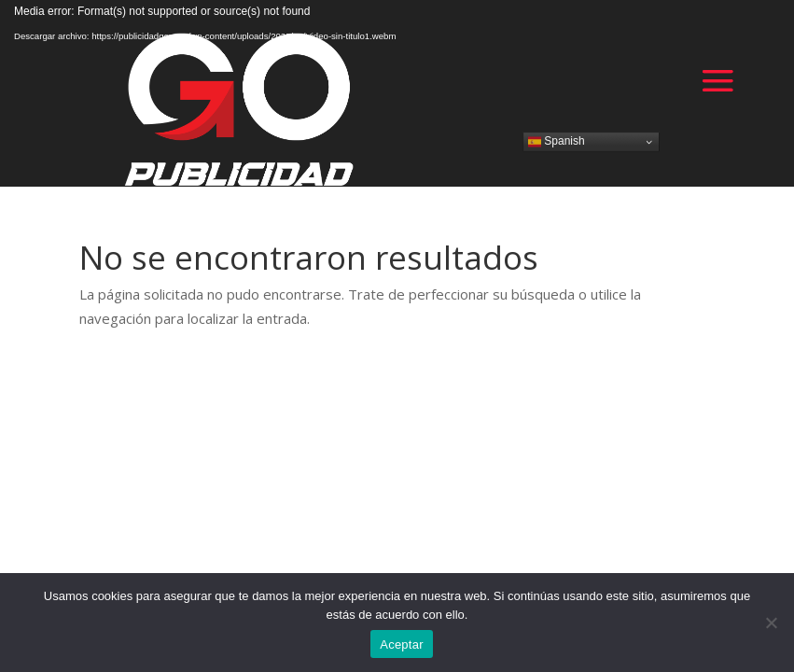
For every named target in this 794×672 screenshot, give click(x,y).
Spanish (557, 141)
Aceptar (402, 644)
